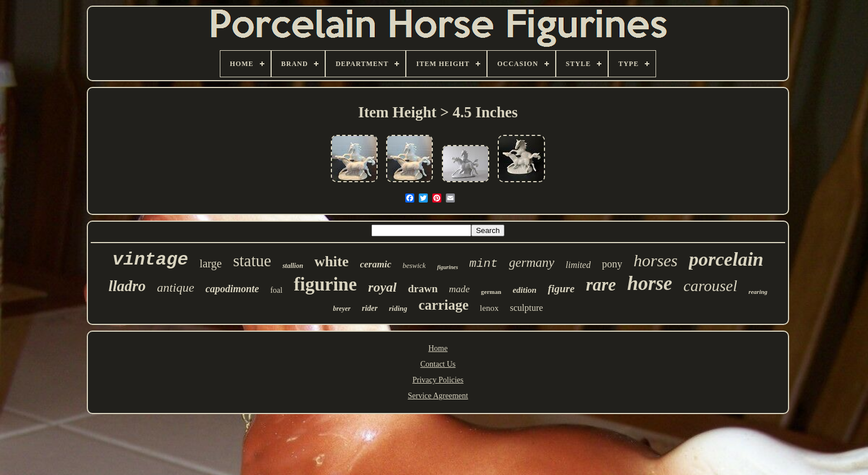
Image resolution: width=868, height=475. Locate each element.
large (211, 263)
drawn (423, 289)
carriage (444, 305)
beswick (414, 265)
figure (561, 289)
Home (438, 348)
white (332, 261)
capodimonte (232, 289)
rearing (758, 292)
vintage (150, 260)
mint (484, 264)
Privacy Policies (438, 380)
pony (612, 264)
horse (650, 283)
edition (524, 290)
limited (578, 265)
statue (253, 261)
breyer (342, 309)
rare (601, 285)
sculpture (527, 308)
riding (398, 308)
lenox (489, 308)
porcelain (726, 259)
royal (382, 287)
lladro (127, 286)
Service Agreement (438, 396)
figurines (447, 267)
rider (370, 308)
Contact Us (438, 364)
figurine (325, 284)
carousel (710, 286)
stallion (293, 266)
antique (175, 287)
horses (656, 260)
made (460, 289)
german (491, 292)
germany (532, 263)
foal (276, 290)
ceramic (376, 264)
